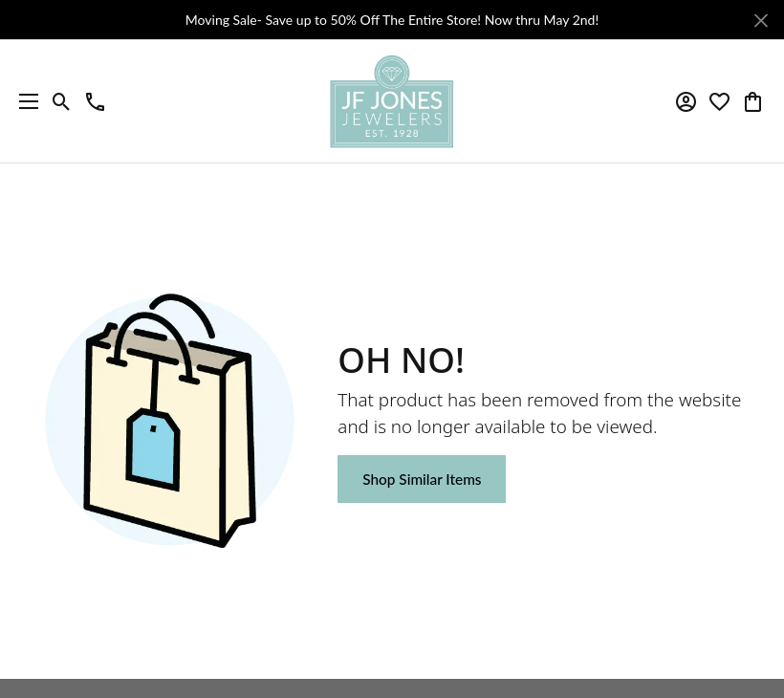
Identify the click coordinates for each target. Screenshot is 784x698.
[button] (62, 101)
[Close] (761, 21)
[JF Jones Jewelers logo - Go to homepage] (392, 101)
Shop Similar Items (422, 479)
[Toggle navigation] (24, 101)
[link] (95, 101)
